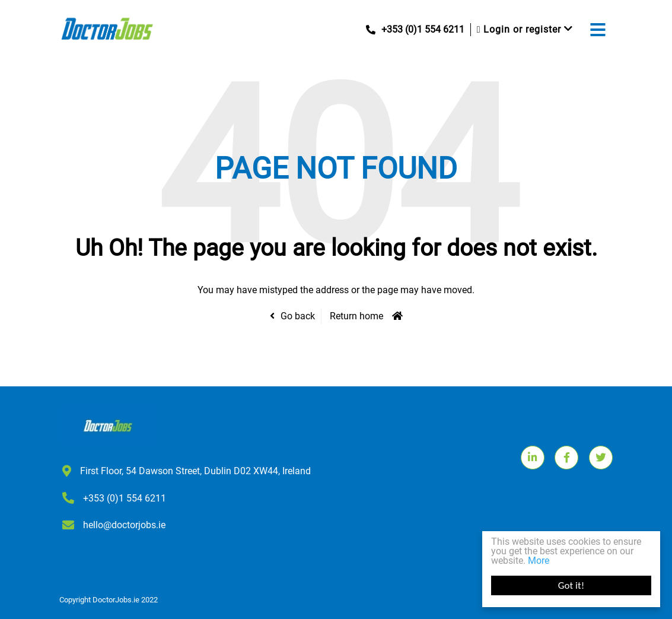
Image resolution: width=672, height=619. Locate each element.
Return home (356, 316)
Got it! (571, 585)
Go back (298, 316)
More (539, 561)
